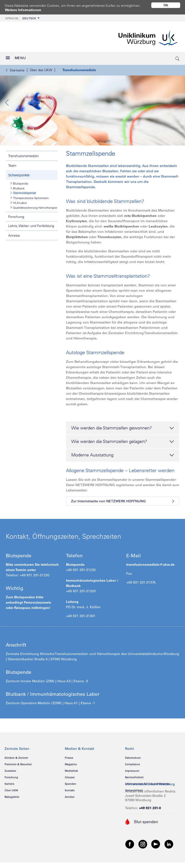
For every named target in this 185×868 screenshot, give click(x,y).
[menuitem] (22, 18)
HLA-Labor (19, 214)
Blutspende (19, 194)
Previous (7, 108)
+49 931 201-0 (150, 819)
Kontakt (70, 801)
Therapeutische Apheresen (30, 209)
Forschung (16, 228)
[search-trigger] (178, 58)
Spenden (70, 795)
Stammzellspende (23, 204)
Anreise (14, 247)
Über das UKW (41, 70)
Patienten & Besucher (18, 775)
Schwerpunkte (19, 186)
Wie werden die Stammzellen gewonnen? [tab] (123, 439)
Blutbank (18, 199)
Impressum (132, 782)
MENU (16, 58)
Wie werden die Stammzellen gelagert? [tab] (123, 453)
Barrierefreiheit (134, 788)
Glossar (70, 788)
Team (12, 177)
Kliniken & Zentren (16, 769)
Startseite (15, 70)
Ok (166, 5)
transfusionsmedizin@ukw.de (150, 576)
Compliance (132, 775)
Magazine (71, 775)
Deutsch (21, 18)
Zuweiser (10, 782)
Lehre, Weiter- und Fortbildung (31, 237)
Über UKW (11, 801)
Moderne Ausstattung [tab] (123, 466)
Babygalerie (12, 808)
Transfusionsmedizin (79, 70)
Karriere (9, 795)
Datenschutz (133, 769)
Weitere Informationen (23, 10)
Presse (69, 769)
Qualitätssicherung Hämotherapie (34, 219)
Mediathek (71, 782)
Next (178, 108)
